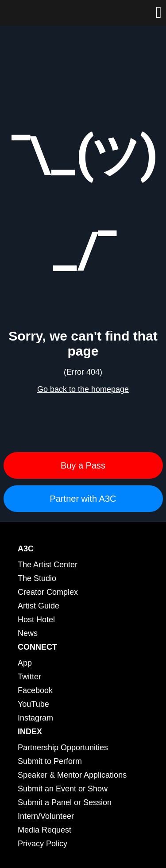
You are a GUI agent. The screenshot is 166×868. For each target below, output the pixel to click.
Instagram (35, 718)
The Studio (37, 578)
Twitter (29, 677)
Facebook (35, 690)
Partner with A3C (83, 499)
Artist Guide (39, 606)
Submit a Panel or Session (65, 802)
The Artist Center (48, 565)
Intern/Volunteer (46, 816)
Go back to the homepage (83, 389)
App (25, 663)
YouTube (33, 704)
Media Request (44, 830)
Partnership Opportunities (63, 748)
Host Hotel (36, 620)
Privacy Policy (42, 844)
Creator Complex (48, 592)
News (28, 633)
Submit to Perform (50, 761)
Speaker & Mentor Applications (72, 775)
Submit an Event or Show (63, 789)
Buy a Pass (83, 465)
